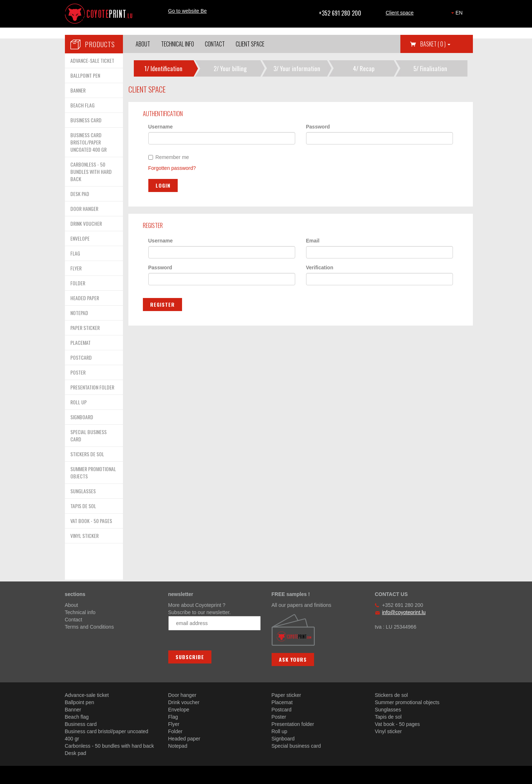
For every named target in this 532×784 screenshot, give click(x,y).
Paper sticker (286, 695)
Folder (176, 731)
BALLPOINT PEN (85, 75)
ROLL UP (79, 402)
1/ (163, 68)
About (143, 44)
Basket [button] (435, 44)
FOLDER (78, 283)
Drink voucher (184, 702)
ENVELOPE (80, 238)
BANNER (78, 90)
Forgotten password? (172, 168)
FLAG (75, 253)
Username (161, 127)
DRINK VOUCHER (86, 223)
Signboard (283, 739)
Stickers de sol (391, 695)
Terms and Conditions (89, 627)
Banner (73, 710)
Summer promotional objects (407, 702)
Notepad (178, 746)
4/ (364, 68)
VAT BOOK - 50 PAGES (91, 521)
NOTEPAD (79, 313)
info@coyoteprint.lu (404, 612)
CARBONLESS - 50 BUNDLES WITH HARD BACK (91, 171)
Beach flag (77, 717)
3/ (297, 68)
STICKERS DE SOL (87, 454)
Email (313, 241)
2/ (230, 68)
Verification (320, 268)
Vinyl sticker (388, 731)
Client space (400, 13)
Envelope (179, 710)
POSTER (78, 372)
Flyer (174, 724)
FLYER (76, 268)
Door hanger (182, 695)
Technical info (178, 44)
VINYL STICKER (84, 536)
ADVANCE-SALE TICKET (92, 60)
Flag (173, 717)
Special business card (296, 746)
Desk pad (76, 753)
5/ (430, 68)
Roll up (280, 731)
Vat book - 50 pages (397, 724)
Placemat (282, 702)
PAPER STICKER (85, 328)
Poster (279, 717)
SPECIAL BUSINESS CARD (88, 435)
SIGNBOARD (82, 417)
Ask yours (293, 659)
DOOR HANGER (84, 209)
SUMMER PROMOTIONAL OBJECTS (93, 472)
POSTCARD (81, 357)
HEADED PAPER (85, 298)
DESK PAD (80, 194)
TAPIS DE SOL (83, 506)
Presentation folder (293, 724)
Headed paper (184, 739)
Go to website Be (188, 11)
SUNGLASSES (83, 491)
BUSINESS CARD (86, 120)
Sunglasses (388, 710)
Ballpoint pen (80, 702)
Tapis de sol (388, 717)
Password (318, 127)
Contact (215, 44)
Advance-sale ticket (87, 695)
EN (457, 13)
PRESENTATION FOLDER (92, 387)
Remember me (169, 157)
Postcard (282, 710)
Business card (81, 724)
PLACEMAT (81, 342)
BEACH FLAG (83, 105)
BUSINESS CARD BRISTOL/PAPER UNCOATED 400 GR (88, 142)
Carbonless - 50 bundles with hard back (110, 746)
